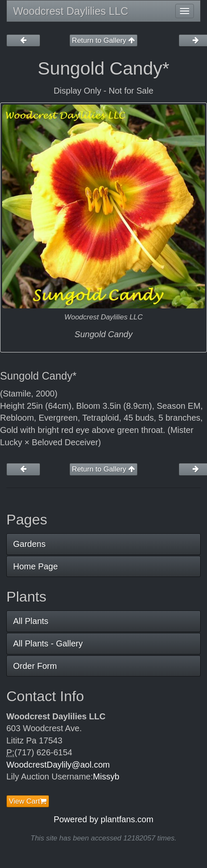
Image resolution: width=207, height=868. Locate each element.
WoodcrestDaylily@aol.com (58, 765)
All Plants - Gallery (48, 643)
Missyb (106, 776)
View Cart (28, 801)
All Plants (31, 621)
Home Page (36, 566)
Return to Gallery (103, 40)
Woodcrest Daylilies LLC (71, 11)
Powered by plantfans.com (104, 819)
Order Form (35, 666)
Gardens (29, 544)
